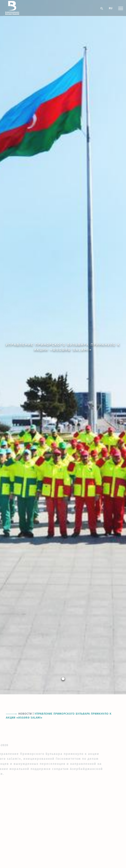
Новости (25, 714)
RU (111, 8)
